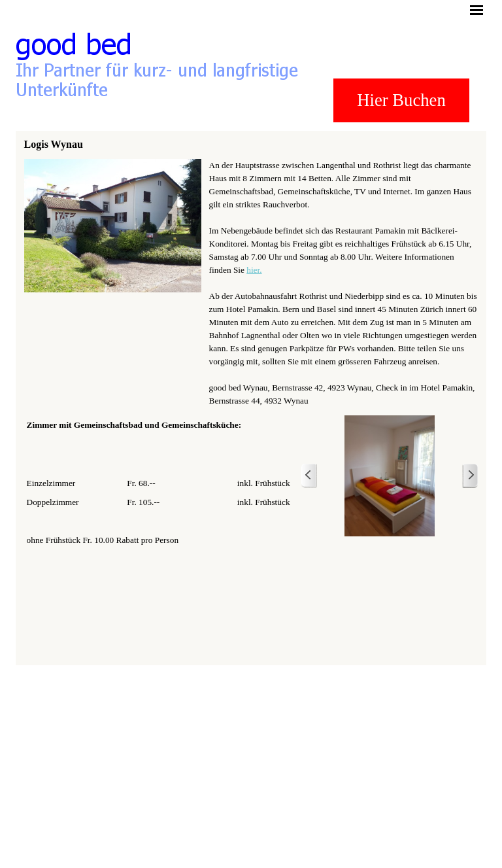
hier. (254, 270)
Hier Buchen (401, 100)
